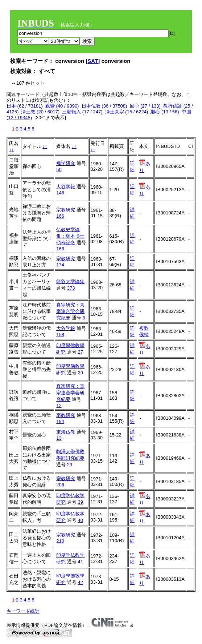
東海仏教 (66, 432)
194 (60, 421)
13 (59, 438)
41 (80, 562)
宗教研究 (66, 210)
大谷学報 (66, 187)
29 (80, 373)
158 (60, 335)
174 (60, 265)
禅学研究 (66, 163)
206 (60, 485)
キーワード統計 (23, 611)
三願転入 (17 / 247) (82, 112)
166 (60, 216)
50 (59, 170)
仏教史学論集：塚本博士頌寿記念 (70, 236)
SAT (93, 61)
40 (80, 520)
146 (60, 193)
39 (80, 502)
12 (59, 405)
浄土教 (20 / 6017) (40, 112)
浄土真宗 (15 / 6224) (127, 112)
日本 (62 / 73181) (25, 106)
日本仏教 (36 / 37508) (104, 106)
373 (71, 288)
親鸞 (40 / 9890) (62, 106)
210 (60, 541)
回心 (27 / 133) (145, 106)
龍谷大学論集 (70, 281)
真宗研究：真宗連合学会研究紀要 (70, 311)
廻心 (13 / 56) (165, 112)
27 (80, 352)
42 (80, 582)
